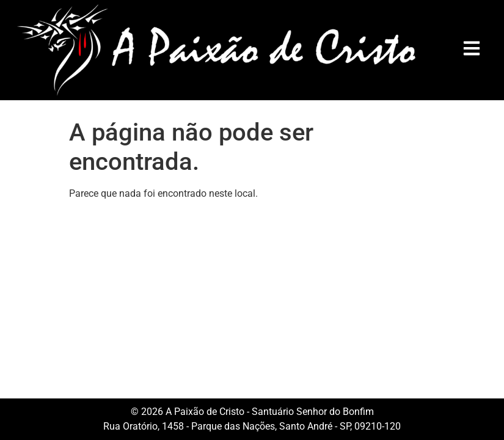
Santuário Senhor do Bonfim (313, 412)
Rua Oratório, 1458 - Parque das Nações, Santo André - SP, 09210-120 (252, 426)
